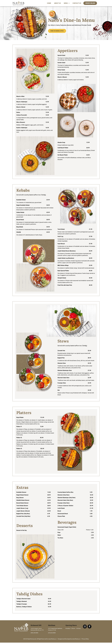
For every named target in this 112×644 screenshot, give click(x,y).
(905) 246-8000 (34, 634)
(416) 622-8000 (52, 634)
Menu (67, 3)
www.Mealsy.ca (52, 640)
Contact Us (77, 3)
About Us (57, 3)
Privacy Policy (85, 640)
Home (49, 3)
